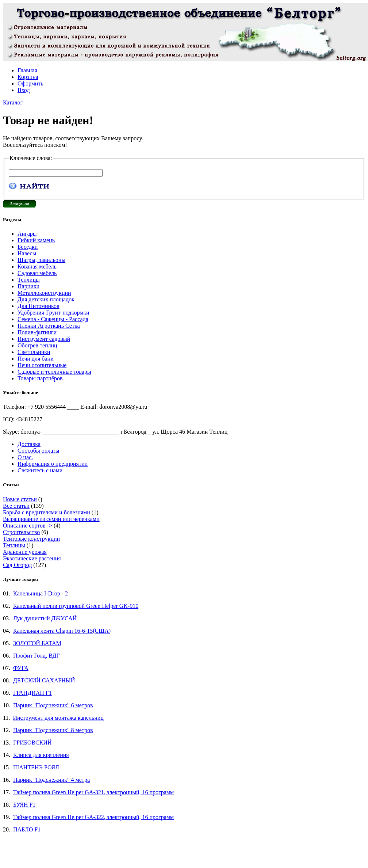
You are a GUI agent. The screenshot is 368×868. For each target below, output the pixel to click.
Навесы (27, 253)
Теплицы (29, 280)
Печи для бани (36, 359)
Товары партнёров (40, 378)
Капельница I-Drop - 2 (41, 593)
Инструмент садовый (44, 339)
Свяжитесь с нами (40, 470)
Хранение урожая (25, 552)
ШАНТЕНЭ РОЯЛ (36, 767)
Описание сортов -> (28, 526)
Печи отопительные (42, 365)
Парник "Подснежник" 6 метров (53, 705)
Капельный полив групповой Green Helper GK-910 (76, 606)
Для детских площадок (46, 299)
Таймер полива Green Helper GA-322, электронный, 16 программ (93, 817)
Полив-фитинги (37, 332)
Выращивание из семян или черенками (51, 519)
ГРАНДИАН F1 (32, 693)
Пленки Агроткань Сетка (49, 326)
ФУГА (21, 668)
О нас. (25, 457)
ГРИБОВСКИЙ (32, 743)
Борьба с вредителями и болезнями (47, 512)
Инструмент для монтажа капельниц (58, 718)
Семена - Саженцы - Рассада (53, 319)
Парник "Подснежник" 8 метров (53, 730)
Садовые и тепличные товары (54, 372)
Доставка (29, 444)
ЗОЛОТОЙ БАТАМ (37, 643)
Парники (28, 286)
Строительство (21, 532)
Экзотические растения (32, 558)
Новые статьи (20, 499)
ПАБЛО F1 (27, 829)
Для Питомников (39, 306)
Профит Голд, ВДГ (36, 656)
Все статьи (16, 506)
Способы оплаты (39, 451)
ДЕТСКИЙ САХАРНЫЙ (44, 680)
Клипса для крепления (41, 755)
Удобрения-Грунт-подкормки (53, 313)
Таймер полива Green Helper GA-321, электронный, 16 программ (93, 792)
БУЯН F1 (24, 805)
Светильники (34, 352)
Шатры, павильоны (41, 260)
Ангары (27, 234)
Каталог (13, 102)
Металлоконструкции (44, 293)
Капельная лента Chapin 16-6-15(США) (62, 631)
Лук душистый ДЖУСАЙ (45, 618)
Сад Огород (17, 565)
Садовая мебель (37, 273)
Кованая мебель (37, 267)
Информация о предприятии (53, 464)
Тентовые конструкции (31, 539)
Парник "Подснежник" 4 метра (51, 780)
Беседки (28, 247)
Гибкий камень (36, 240)
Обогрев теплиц (37, 345)
